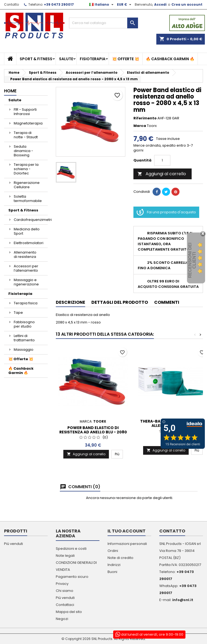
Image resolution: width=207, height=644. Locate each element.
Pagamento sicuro (72, 577)
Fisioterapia (93, 59)
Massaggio (24, 350)
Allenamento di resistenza (25, 254)
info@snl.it (183, 600)
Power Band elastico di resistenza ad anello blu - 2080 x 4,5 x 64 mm (93, 432)
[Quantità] (162, 160)
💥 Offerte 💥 (126, 59)
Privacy (62, 584)
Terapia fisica (26, 303)
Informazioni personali (127, 544)
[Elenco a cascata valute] (125, 5)
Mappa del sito (69, 612)
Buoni (112, 572)
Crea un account (187, 4)
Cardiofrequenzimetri (31, 220)
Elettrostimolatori (29, 243)
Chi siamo (65, 591)
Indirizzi (114, 565)
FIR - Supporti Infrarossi (25, 112)
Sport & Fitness (36, 59)
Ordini (113, 551)
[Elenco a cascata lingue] (102, 5)
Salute (66, 59)
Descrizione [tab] (70, 302)
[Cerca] (103, 23)
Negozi (62, 619)
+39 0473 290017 (59, 4)
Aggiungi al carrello (162, 174)
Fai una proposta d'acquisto (166, 212)
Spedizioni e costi (71, 549)
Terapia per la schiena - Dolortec (26, 169)
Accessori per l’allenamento (26, 268)
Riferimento (145, 118)
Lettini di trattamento (24, 338)
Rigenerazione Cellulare (27, 185)
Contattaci (65, 605)
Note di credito (120, 558)
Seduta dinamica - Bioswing (23, 151)
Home (10, 91)
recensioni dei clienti (192, 260)
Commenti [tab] (167, 302)
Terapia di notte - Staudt (26, 135)
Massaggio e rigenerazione (26, 282)
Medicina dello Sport (27, 231)
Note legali (65, 556)
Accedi (160, 4)
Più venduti (13, 544)
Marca (140, 126)
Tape (18, 313)
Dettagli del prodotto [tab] (120, 302)
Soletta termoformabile (28, 199)
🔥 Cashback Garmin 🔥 (170, 59)
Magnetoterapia (28, 123)
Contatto (11, 4)
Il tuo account (127, 531)
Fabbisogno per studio (24, 324)
